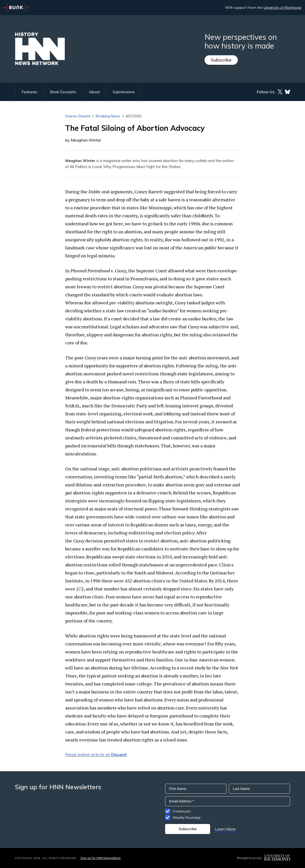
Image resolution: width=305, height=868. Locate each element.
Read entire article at (96, 755)
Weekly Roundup (187, 817)
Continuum (182, 811)
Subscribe (221, 60)
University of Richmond (282, 8)
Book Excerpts (63, 92)
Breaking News (108, 116)
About (94, 92)
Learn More (225, 829)
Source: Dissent (78, 116)
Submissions (124, 92)
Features (29, 92)
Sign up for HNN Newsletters (101, 858)
